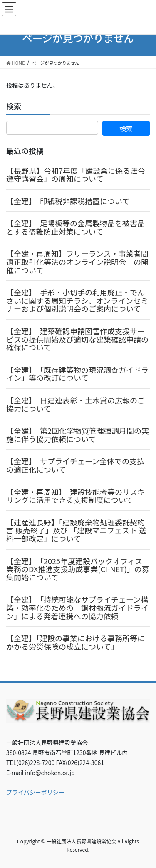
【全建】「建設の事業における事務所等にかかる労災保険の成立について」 (76, 642)
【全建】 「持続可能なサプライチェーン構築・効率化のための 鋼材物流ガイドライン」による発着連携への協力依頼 (77, 607)
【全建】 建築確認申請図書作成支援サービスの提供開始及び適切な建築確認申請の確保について (77, 339)
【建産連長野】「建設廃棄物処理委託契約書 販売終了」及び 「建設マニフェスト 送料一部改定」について (76, 530)
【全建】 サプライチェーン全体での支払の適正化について (75, 465)
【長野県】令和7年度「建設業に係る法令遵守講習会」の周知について (76, 175)
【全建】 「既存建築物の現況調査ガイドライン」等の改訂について (77, 374)
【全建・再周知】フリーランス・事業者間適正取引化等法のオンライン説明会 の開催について (77, 261)
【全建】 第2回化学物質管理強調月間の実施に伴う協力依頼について (78, 435)
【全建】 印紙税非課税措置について (68, 201)
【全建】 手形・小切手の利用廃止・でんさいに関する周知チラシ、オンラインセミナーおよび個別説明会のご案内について (77, 300)
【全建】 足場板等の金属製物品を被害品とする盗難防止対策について (76, 227)
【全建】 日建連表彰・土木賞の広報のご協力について (76, 404)
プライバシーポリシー (35, 792)
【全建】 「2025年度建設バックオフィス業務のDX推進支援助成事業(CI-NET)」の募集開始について (78, 569)
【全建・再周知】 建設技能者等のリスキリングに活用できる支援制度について (76, 496)
